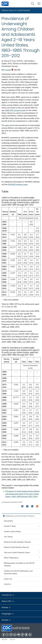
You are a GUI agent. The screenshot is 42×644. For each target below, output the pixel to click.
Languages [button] (8, 614)
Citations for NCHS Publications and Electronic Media (18, 572)
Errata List (8, 579)
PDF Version (7, 70)
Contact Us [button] (8, 595)
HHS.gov (5, 639)
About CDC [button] (8, 601)
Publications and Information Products (20, 516)
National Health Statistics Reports (17, 542)
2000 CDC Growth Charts (15, 110)
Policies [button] (6, 607)
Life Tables (8, 537)
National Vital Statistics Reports (17, 547)
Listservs (8, 584)
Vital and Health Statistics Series (17, 553)
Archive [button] (6, 620)
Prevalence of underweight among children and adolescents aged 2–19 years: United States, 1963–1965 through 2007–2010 (23, 494)
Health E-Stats (10, 526)
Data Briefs (8, 521)
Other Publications (11, 558)
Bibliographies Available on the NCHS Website (19, 564)
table (7, 125)
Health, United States (13, 531)
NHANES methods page (18, 184)
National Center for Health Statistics (16, 10)
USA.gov (12, 639)
